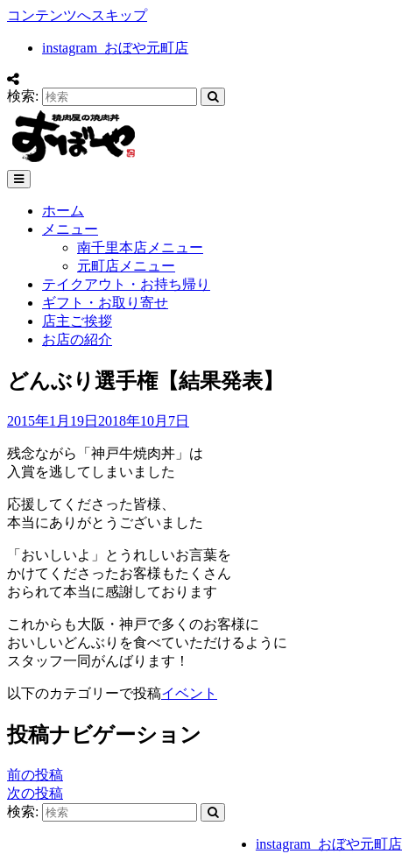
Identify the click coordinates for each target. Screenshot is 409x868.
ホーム (63, 211)
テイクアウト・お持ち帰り (126, 284)
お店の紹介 (77, 339)
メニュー (70, 229)
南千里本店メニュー (140, 247)
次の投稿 (35, 793)
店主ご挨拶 (77, 321)
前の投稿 (35, 775)
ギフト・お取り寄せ (105, 303)
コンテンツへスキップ (77, 15)
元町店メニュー (126, 266)
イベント (189, 693)
